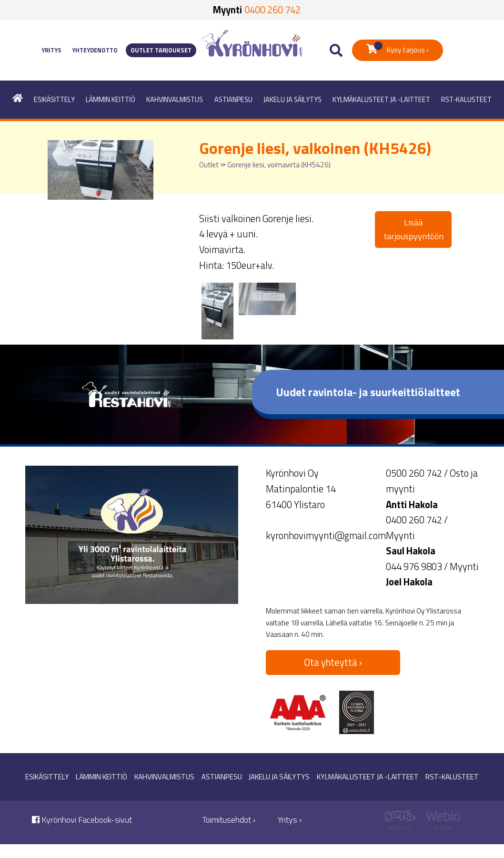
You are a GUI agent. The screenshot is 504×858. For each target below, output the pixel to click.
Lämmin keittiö (111, 100)
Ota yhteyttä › (333, 662)
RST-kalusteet (466, 100)
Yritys (51, 50)
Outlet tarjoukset (161, 50)
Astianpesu (233, 100)
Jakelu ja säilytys (292, 100)
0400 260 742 (272, 10)
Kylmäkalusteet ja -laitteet (381, 100)
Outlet (209, 165)
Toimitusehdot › (229, 820)
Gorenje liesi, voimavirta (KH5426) (279, 165)
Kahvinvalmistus (175, 100)
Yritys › (290, 820)
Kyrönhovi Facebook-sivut (82, 820)
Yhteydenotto (95, 50)
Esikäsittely (54, 100)
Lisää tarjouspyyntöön (413, 229)
